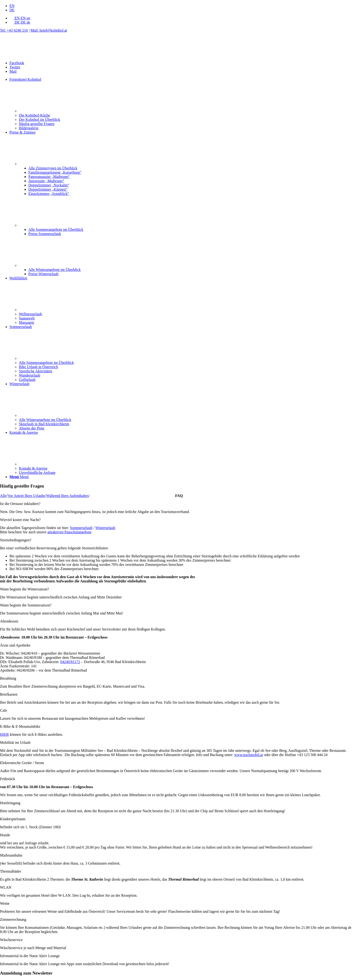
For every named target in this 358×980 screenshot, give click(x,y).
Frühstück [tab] (8, 779)
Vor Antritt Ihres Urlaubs (26, 496)
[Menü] (19, 477)
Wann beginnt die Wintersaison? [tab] (24, 589)
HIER (4, 734)
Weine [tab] (5, 903)
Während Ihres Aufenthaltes (67, 496)
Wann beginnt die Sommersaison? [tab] (26, 605)
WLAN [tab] (6, 887)
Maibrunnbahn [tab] (11, 855)
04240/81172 (70, 662)
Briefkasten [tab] (9, 694)
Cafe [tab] (4, 710)
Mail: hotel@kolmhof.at (49, 30)
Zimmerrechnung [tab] (13, 919)
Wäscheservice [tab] (11, 940)
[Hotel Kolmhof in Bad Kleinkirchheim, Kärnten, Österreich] (35, 55)
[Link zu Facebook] (17, 63)
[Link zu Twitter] (15, 67)
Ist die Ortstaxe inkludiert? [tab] (20, 504)
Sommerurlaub (81, 528)
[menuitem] (184, 6)
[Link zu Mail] (13, 71)
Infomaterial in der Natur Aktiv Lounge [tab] (30, 956)
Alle (3, 496)
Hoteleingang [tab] (10, 803)
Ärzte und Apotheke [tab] (15, 645)
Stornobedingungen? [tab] (16, 540)
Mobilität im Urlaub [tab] (15, 742)
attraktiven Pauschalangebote (69, 532)
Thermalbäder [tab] (11, 871)
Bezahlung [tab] (8, 678)
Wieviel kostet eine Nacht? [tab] (20, 520)
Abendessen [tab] (9, 621)
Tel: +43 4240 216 (14, 30)
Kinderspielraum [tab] (13, 819)
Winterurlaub (105, 528)
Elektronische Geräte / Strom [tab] (22, 763)
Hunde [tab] (5, 835)
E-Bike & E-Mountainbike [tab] (20, 726)
